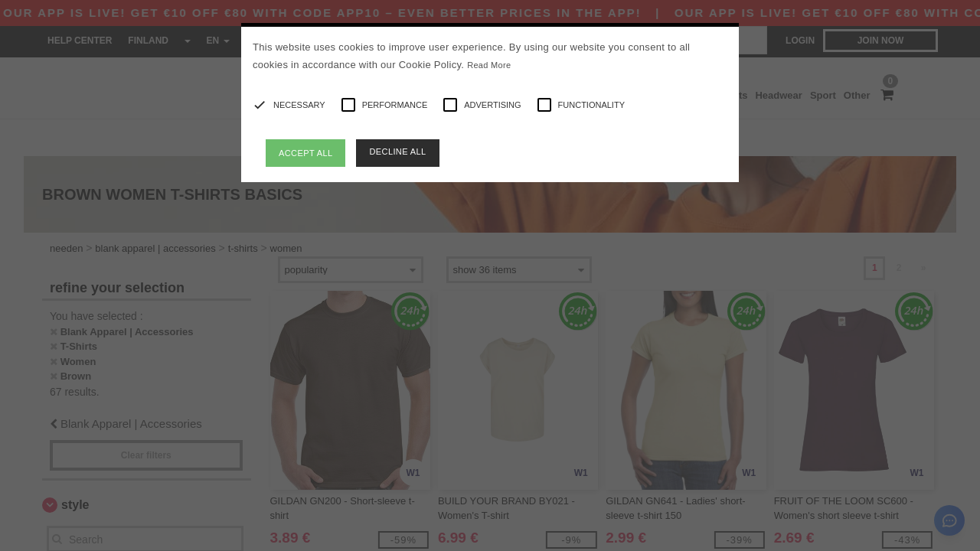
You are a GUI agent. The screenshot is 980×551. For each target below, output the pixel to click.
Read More (489, 65)
